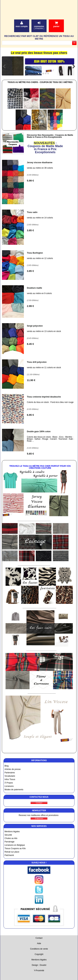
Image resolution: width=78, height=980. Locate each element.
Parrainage (9, 842)
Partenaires (10, 773)
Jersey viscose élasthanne (40, 163)
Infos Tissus (10, 779)
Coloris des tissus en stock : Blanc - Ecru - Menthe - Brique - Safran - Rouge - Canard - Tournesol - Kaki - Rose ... (51, 439)
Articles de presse (13, 769)
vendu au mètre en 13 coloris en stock (44, 331)
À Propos (9, 783)
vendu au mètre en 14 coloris (40, 218)
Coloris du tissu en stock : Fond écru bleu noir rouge (50, 402)
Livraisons (9, 786)
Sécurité (8, 835)
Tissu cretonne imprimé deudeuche (44, 397)
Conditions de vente (39, 949)
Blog (7, 766)
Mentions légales (12, 832)
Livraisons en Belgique (15, 845)
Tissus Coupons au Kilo (15, 848)
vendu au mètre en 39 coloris (40, 168)
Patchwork (9, 855)
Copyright (39, 954)
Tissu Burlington (35, 253)
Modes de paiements (14, 790)
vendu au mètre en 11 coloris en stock (44, 368)
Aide (39, 943)
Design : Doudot (39, 965)
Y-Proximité (39, 971)
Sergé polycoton (35, 326)
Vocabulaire (10, 776)
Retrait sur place (12, 852)
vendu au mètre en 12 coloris (40, 258)
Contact (39, 938)
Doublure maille (34, 288)
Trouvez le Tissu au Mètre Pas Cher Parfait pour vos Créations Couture (40, 467)
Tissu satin (32, 212)
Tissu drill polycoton (37, 362)
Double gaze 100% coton (39, 432)
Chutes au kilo (11, 838)
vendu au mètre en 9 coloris (39, 293)
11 (31, 380)
